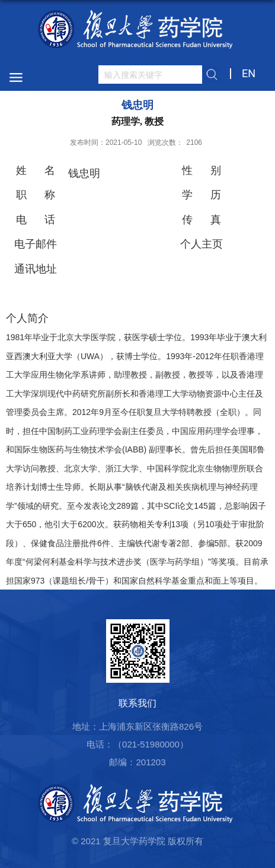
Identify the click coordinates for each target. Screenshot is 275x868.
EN (249, 73)
